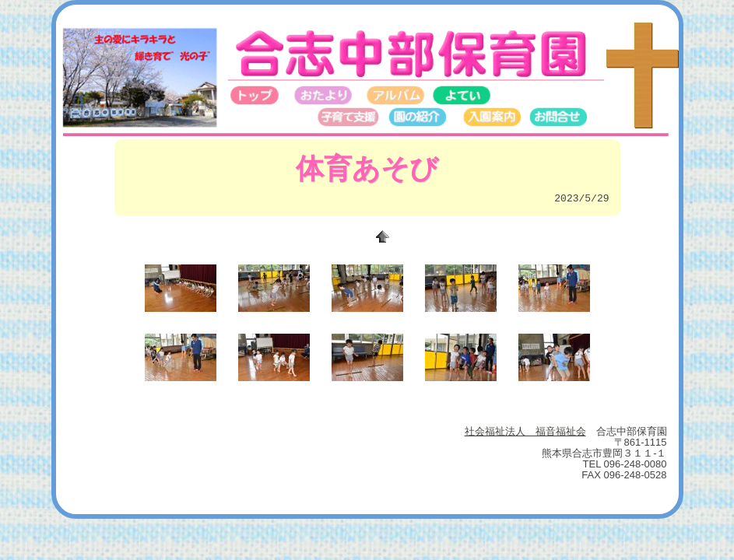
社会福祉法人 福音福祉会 (525, 431)
